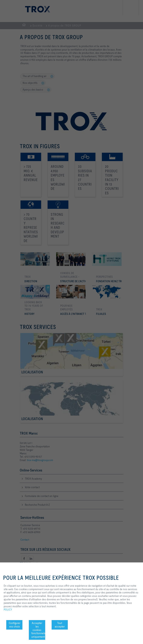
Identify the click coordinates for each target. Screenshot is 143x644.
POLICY (8, 610)
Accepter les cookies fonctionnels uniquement (38, 630)
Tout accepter (60, 625)
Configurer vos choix (15, 625)
